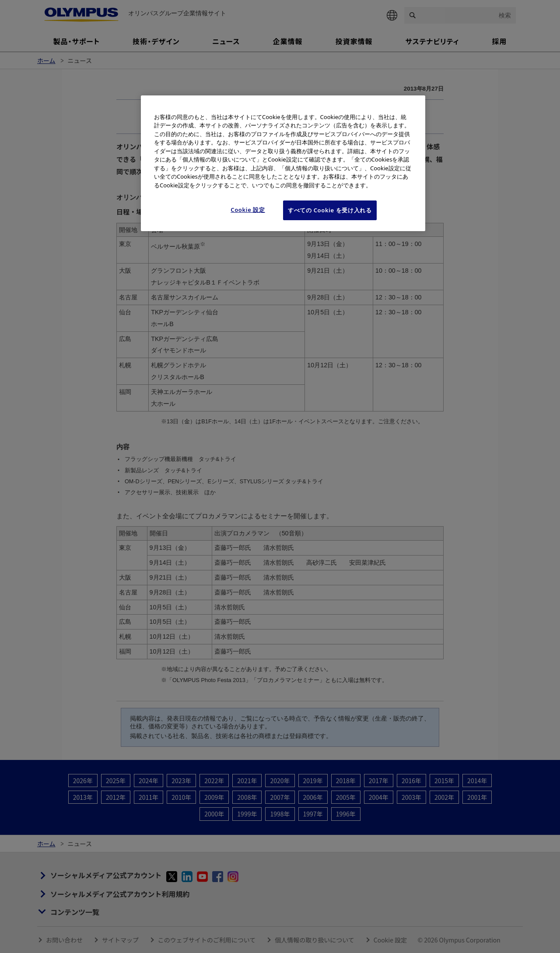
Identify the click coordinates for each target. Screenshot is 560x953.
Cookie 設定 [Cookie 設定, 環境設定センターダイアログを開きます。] (248, 210)
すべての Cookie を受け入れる (330, 210)
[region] (283, 163)
